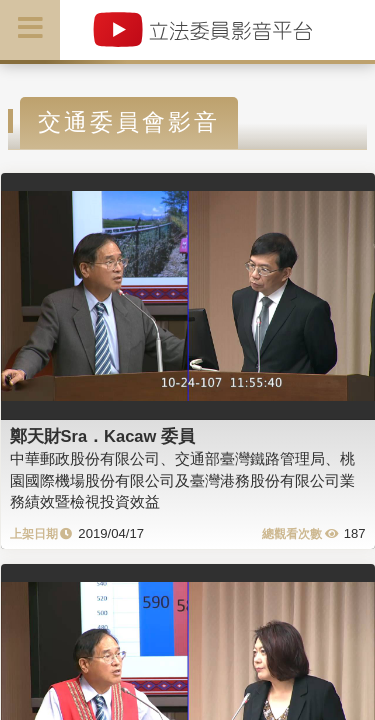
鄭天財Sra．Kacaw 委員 (102, 436)
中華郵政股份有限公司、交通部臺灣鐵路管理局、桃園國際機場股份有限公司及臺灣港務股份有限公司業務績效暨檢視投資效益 (182, 480)
